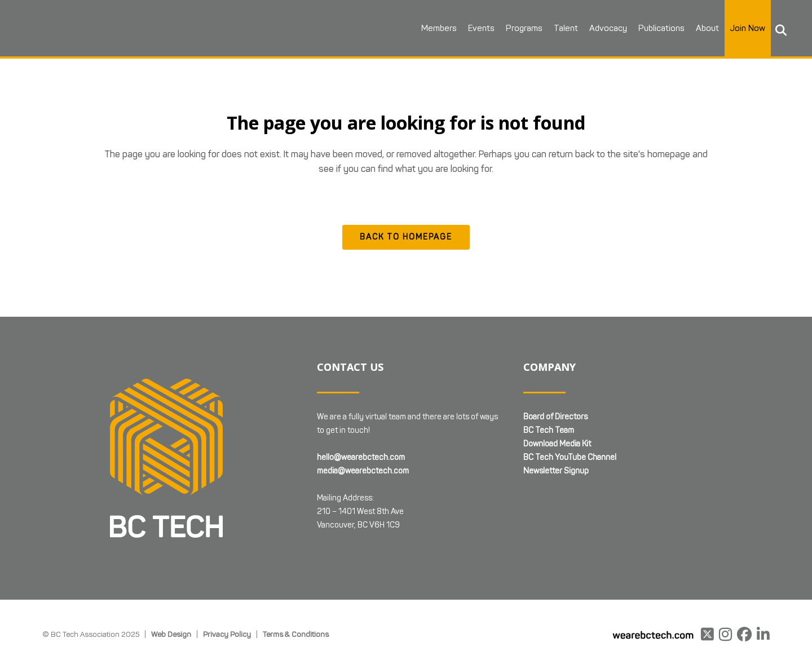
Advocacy (608, 28)
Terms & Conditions (296, 634)
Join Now (748, 28)
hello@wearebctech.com (361, 457)
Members (439, 28)
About (707, 28)
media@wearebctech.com (363, 471)
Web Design (171, 634)
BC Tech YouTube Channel (570, 457)
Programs (524, 28)
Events (481, 28)
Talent (566, 28)
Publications (661, 28)
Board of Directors (555, 417)
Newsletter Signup (556, 471)
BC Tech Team (549, 430)
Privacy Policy (227, 634)
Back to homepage (406, 237)
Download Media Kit (557, 444)
